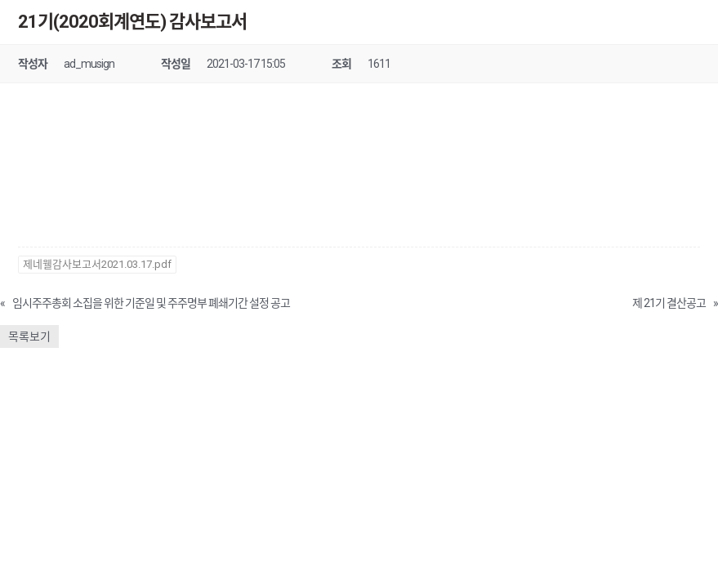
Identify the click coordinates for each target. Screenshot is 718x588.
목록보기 (29, 336)
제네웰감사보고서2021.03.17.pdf (97, 264)
